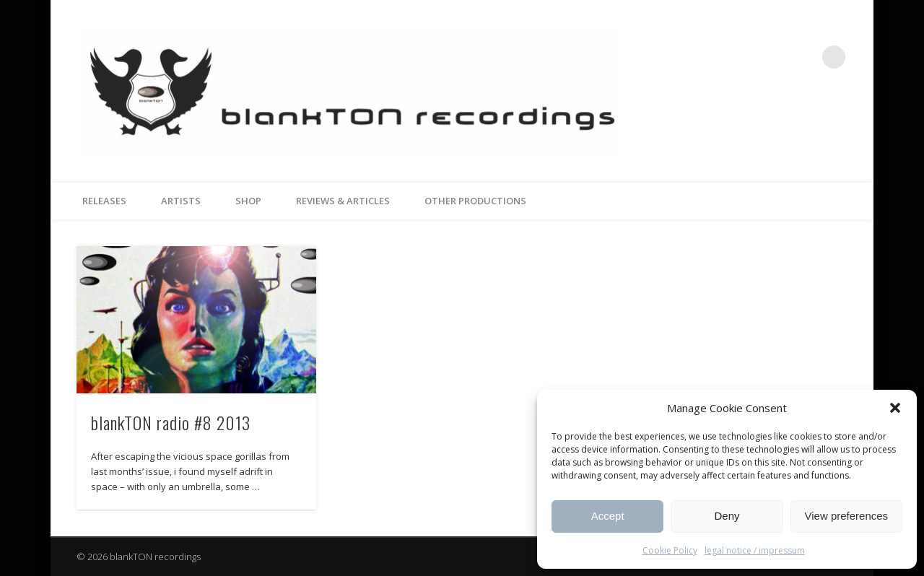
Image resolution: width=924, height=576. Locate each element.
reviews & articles (343, 201)
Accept (608, 516)
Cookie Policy (670, 550)
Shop (248, 201)
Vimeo (804, 57)
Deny (727, 516)
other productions (475, 201)
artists (181, 201)
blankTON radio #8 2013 (171, 422)
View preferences (847, 516)
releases (104, 201)
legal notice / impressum (755, 550)
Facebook (775, 57)
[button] (895, 408)
